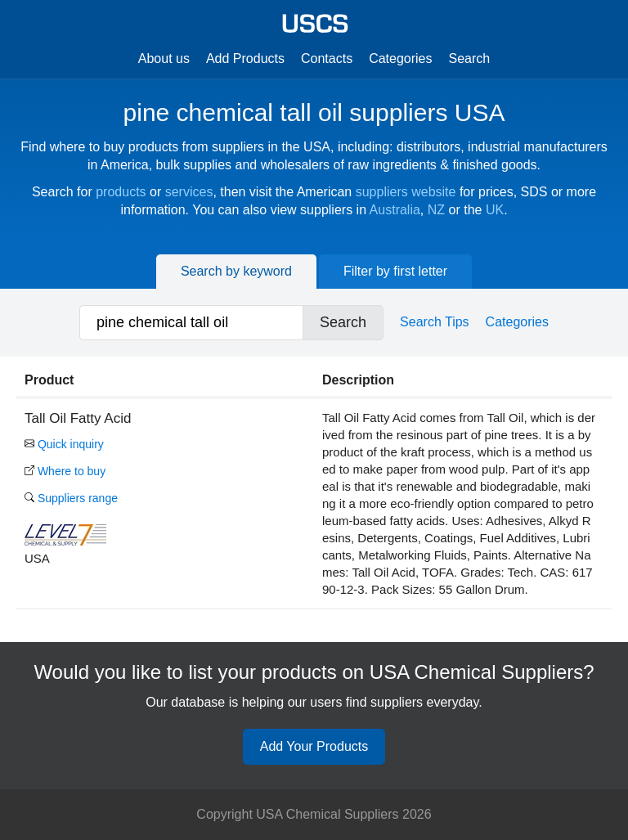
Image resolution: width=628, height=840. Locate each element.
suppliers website (406, 192)
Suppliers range (71, 498)
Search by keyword (236, 271)
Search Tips (434, 322)
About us (164, 58)
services (189, 192)
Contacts (327, 58)
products (121, 192)
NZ (436, 210)
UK (495, 210)
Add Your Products (314, 746)
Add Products (245, 58)
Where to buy (65, 471)
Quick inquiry (64, 444)
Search (470, 58)
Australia (395, 210)
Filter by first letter (395, 271)
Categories (400, 58)
